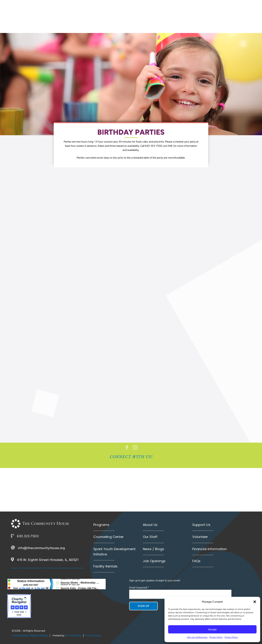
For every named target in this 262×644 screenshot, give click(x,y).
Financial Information (209, 549)
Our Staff (150, 537)
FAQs (196, 561)
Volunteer (200, 537)
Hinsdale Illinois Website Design (30, 636)
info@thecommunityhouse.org (41, 548)
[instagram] (135, 447)
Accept (212, 629)
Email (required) (139, 588)
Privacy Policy (216, 637)
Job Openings (154, 561)
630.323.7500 (28, 536)
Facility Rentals (105, 566)
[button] (255, 602)
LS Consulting (73, 636)
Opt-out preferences (197, 637)
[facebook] (127, 447)
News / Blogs (153, 549)
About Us (150, 525)
